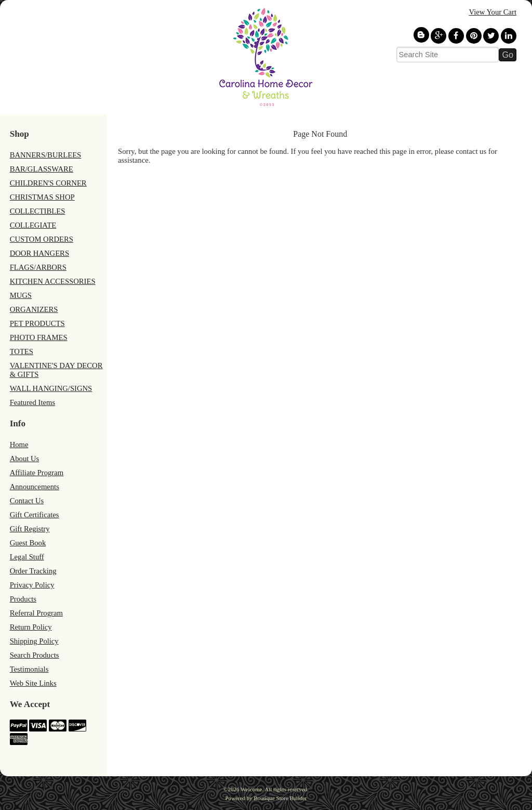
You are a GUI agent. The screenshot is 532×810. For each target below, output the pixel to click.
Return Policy (31, 627)
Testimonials (29, 669)
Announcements (35, 487)
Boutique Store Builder (280, 798)
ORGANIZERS (34, 309)
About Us (25, 459)
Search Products (35, 655)
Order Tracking (33, 571)
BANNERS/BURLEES (46, 155)
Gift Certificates (35, 515)
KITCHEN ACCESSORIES (53, 281)
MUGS (21, 295)
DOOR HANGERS (39, 253)
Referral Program (36, 613)
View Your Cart (493, 12)
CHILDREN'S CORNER (48, 183)
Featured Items (33, 402)
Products (23, 599)
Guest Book (28, 543)
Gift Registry (30, 529)
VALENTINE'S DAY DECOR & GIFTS (56, 370)
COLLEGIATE (33, 225)
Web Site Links (33, 683)
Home (19, 445)
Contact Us (27, 501)
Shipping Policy (34, 641)
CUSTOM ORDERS (42, 239)
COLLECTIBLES (38, 211)
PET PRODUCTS (37, 323)
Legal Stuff (27, 557)
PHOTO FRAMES (39, 337)
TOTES (22, 351)
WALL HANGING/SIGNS (51, 388)
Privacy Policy (32, 585)
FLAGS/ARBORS (38, 267)
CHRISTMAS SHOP (42, 197)
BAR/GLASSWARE (42, 169)
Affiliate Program (37, 473)
